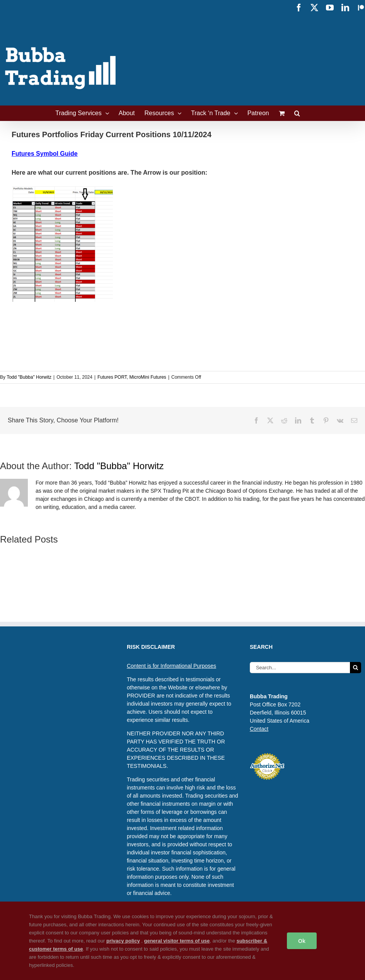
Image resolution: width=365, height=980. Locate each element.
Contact (259, 729)
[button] (297, 113)
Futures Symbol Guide (45, 154)
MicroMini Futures (148, 377)
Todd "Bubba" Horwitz (29, 377)
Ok (302, 941)
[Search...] (300, 668)
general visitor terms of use (177, 941)
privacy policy (123, 941)
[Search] (356, 668)
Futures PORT (112, 377)
